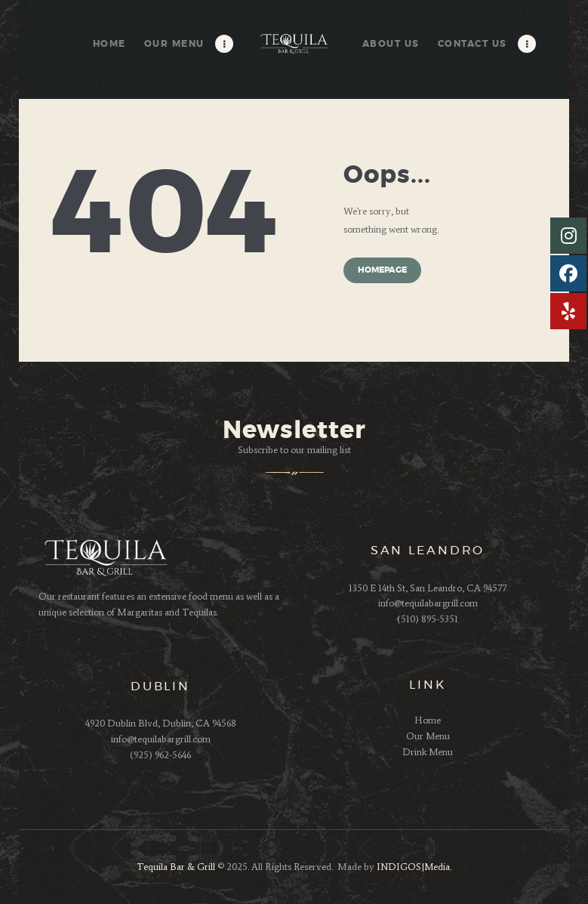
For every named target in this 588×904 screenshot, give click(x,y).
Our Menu (428, 736)
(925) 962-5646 (160, 755)
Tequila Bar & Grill (176, 867)
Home (428, 720)
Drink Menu (428, 752)
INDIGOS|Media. (413, 867)
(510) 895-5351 (428, 619)
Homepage (382, 270)
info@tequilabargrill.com (428, 603)
